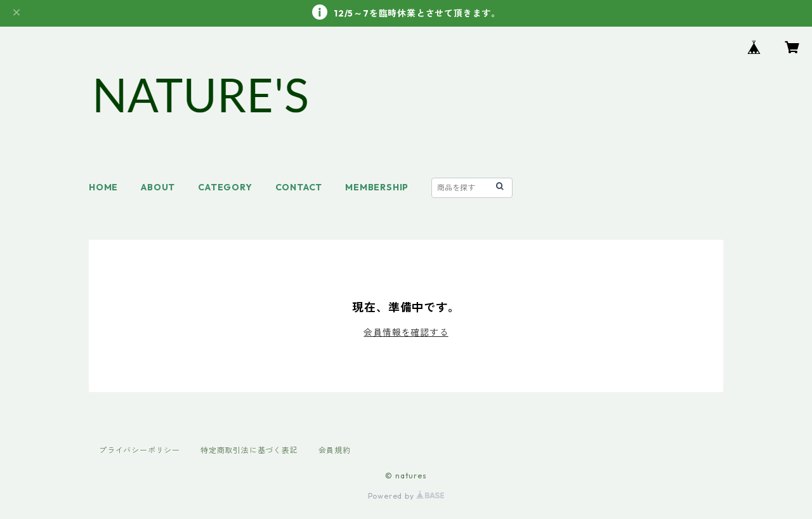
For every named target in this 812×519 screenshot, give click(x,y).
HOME (103, 187)
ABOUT (158, 187)
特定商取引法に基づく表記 (249, 450)
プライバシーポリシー (140, 450)
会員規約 (335, 450)
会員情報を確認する (406, 332)
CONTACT (299, 187)
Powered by (406, 496)
